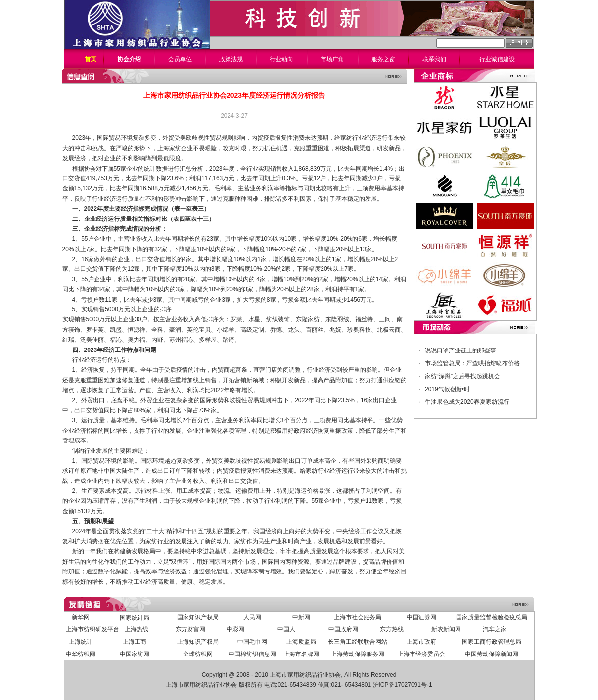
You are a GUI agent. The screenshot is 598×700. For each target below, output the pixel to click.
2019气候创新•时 (447, 389)
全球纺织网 (198, 654)
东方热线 (392, 629)
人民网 (252, 617)
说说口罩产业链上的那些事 (460, 350)
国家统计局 (135, 618)
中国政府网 (343, 629)
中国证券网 (421, 617)
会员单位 (180, 59)
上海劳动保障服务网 (358, 654)
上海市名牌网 (301, 654)
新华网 (81, 617)
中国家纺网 (135, 654)
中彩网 (235, 629)
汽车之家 (495, 629)
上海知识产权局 (198, 642)
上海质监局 (301, 642)
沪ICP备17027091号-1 (403, 685)
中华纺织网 (81, 654)
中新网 (301, 617)
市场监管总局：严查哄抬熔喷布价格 (472, 363)
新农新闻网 (446, 629)
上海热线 (137, 629)
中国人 (286, 629)
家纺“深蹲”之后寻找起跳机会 (462, 376)
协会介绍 (129, 59)
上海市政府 (421, 642)
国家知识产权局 (198, 617)
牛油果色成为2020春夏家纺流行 (467, 402)
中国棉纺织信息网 (252, 654)
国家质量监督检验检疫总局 (492, 617)
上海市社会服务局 (358, 617)
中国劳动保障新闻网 (492, 654)
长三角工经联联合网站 (358, 642)
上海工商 (135, 642)
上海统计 (81, 642)
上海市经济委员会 (421, 654)
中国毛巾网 (252, 642)
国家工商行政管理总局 (492, 642)
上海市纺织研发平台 (92, 629)
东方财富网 (190, 629)
